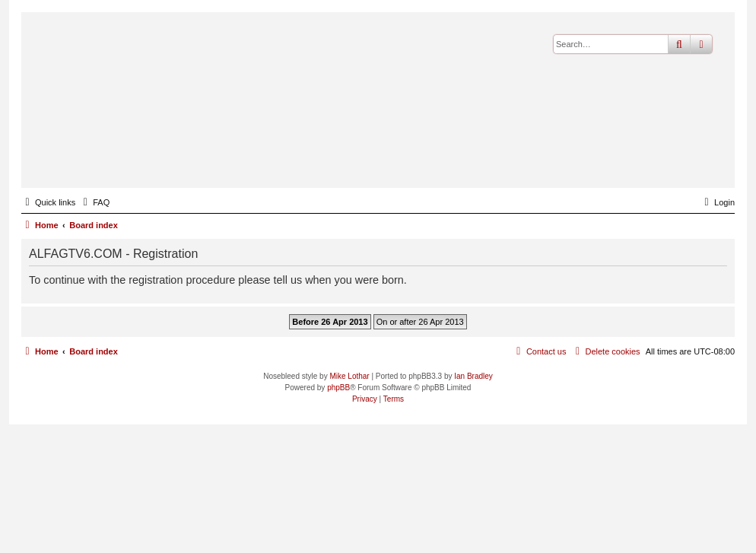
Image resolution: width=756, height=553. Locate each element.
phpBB (338, 388)
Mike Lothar (349, 376)
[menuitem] (94, 202)
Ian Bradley (473, 376)
